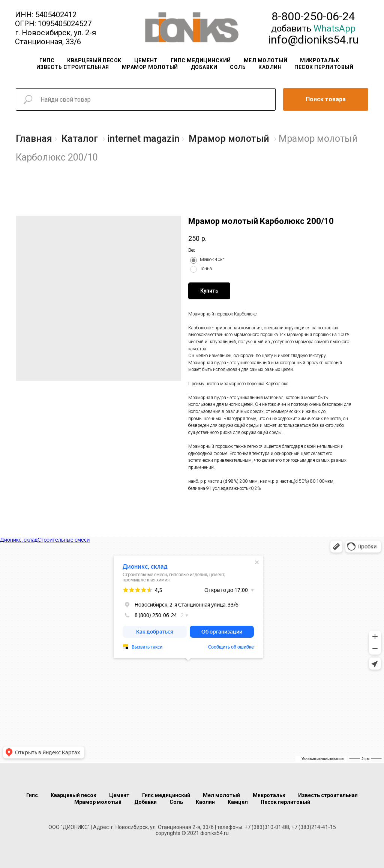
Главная (34, 139)
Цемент (146, 60)
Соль (238, 67)
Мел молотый (266, 60)
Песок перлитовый (324, 67)
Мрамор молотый (150, 67)
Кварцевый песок (94, 60)
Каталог (80, 139)
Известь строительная (73, 67)
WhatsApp (334, 29)
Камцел (238, 802)
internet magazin (143, 139)
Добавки (204, 67)
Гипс (47, 60)
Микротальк (319, 60)
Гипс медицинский (201, 60)
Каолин (270, 67)
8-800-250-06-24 (313, 16)
